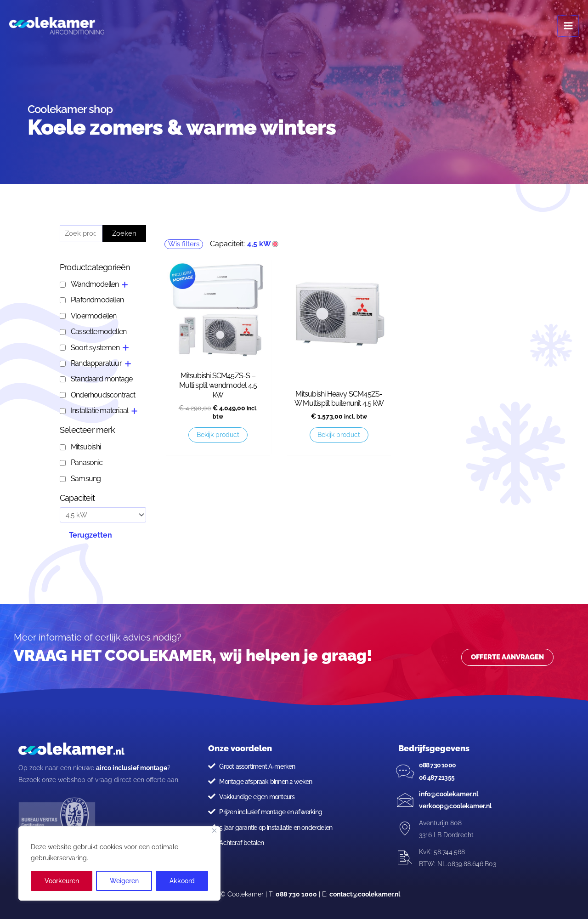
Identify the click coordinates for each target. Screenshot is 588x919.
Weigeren (124, 881)
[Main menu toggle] (569, 28)
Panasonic (87, 462)
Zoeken (124, 233)
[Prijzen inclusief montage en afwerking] (212, 811)
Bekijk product (218, 435)
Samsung (86, 479)
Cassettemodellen (99, 332)
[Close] (214, 831)
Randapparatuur (96, 363)
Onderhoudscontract (103, 395)
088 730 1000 (437, 765)
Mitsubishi (86, 447)
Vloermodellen (94, 316)
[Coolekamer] (60, 28)
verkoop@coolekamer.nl (455, 806)
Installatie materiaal (99, 411)
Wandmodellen (95, 284)
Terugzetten (90, 535)
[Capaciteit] (103, 515)
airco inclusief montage (132, 768)
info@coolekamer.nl (449, 794)
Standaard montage (102, 379)
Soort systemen (95, 348)
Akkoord (182, 881)
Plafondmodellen (97, 300)
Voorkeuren (62, 881)
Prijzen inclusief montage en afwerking (271, 812)
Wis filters (184, 244)
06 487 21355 (437, 777)
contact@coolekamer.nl (365, 894)
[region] (119, 863)
